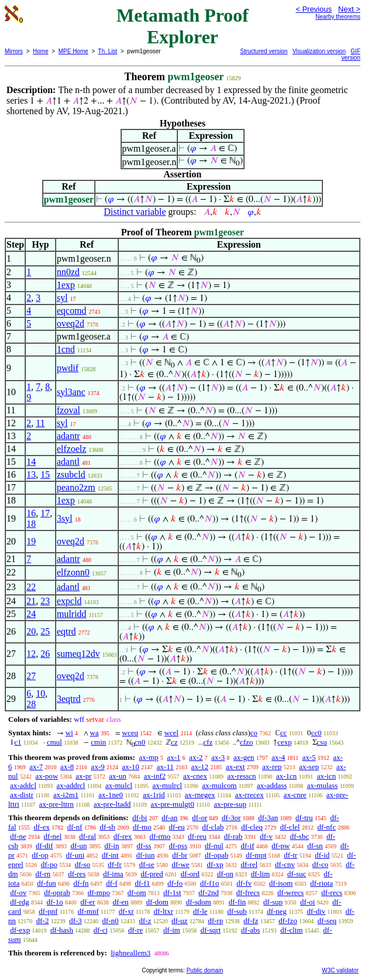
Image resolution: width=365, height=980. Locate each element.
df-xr (126, 911)
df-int (110, 855)
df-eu (176, 827)
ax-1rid (154, 795)
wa (94, 733)
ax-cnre (295, 795)
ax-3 (218, 757)
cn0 (140, 742)
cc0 (316, 733)
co (254, 733)
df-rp (215, 921)
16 (31, 513)
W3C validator (340, 970)
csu (322, 742)
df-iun (146, 855)
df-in (111, 846)
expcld (69, 601)
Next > (349, 9)
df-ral (87, 836)
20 (31, 631)
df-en (120, 902)
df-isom (281, 883)
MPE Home (73, 51)
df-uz (179, 921)
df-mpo (99, 892)
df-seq (327, 921)
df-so (83, 864)
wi (69, 733)
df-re (135, 930)
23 (45, 601)
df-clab (213, 827)
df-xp (215, 864)
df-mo (142, 827)
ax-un (118, 776)
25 (45, 631)
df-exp (20, 930)
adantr (68, 436)
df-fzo (288, 921)
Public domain (205, 970)
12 (31, 654)
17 (45, 513)
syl (62, 298)
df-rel (249, 864)
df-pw (280, 846)
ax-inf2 (155, 776)
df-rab (233, 836)
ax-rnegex (200, 795)
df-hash (62, 930)
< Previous (314, 9)
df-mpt (256, 855)
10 (40, 693)
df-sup (273, 902)
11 (40, 423)
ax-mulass (323, 785)
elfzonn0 (73, 572)
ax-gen (244, 757)
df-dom (157, 902)
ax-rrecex (249, 795)
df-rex (123, 836)
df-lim (261, 874)
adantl (68, 462)
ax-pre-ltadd (112, 804)
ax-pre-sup (230, 804)
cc (284, 733)
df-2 (43, 921)
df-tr (290, 855)
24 (31, 614)
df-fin (237, 902)
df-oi (307, 902)
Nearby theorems (338, 17)
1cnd (66, 349)
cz (174, 742)
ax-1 (174, 757)
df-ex (41, 827)
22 (31, 587)
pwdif (68, 368)
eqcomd (72, 311)
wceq (130, 733)
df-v (266, 836)
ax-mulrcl (168, 785)
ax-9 (98, 767)
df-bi (140, 818)
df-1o (55, 902)
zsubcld (71, 474)
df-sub (237, 911)
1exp (66, 285)
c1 (18, 742)
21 (31, 601)
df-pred (152, 874)
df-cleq (252, 827)
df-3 (75, 921)
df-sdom (199, 902)
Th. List (108, 51)
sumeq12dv (78, 654)
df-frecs (248, 892)
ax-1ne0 (111, 795)
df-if (248, 846)
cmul (54, 742)
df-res (77, 874)
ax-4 (278, 757)
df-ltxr (163, 911)
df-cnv (285, 864)
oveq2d (70, 323)
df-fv (244, 883)
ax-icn (326, 776)
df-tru (304, 818)
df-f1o (210, 883)
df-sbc (300, 836)
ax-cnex (195, 776)
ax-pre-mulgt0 (173, 804)
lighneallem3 (130, 953)
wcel (172, 733)
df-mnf (88, 911)
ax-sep (309, 767)
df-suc (297, 874)
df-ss (144, 846)
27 (31, 676)
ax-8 (67, 767)
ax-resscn (242, 776)
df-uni (75, 855)
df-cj (101, 930)
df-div (316, 911)
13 (31, 474)
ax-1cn (286, 776)
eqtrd (66, 631)
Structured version (264, 51)
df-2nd (209, 892)
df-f (112, 883)
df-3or (231, 818)
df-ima (113, 874)
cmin (98, 742)
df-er (87, 902)
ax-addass (272, 785)
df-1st (172, 892)
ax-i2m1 (66, 795)
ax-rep (272, 767)
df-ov (18, 892)
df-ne (18, 836)
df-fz (251, 921)
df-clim (291, 930)
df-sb (107, 827)
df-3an (268, 818)
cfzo (246, 742)
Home (41, 51)
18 (31, 524)
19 (31, 541)
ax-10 (130, 767)
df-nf (75, 827)
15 (45, 474)
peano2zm (76, 487)
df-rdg (20, 902)
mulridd (72, 614)
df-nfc (326, 827)
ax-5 (309, 757)
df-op (40, 855)
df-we (180, 864)
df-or (199, 818)
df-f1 (143, 883)
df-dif (44, 846)
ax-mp (149, 757)
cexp (285, 742)
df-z (145, 921)
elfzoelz (72, 449)
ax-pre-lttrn (56, 804)
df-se (147, 864)
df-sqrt (211, 930)
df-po (49, 864)
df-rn (43, 874)
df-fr (115, 864)
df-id (322, 855)
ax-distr (22, 795)
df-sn (315, 846)
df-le (200, 911)
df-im (172, 930)
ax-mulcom (219, 785)
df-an (169, 818)
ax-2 (196, 757)
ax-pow (47, 776)
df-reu (197, 836)
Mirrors (14, 51)
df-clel (290, 827)
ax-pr (83, 776)
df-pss (178, 846)
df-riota (321, 883)
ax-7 (36, 767)
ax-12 (200, 767)
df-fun (47, 883)
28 (31, 704)
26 (45, 654)
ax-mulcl (119, 785)
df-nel (52, 836)
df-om (137, 892)
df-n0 (111, 921)
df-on (225, 874)
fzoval (68, 410)
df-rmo (160, 836)
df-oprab (57, 892)
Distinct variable (135, 212)
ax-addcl (23, 785)
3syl (65, 518)
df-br (180, 855)
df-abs (251, 930)
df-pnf (48, 911)
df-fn (81, 883)
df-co (320, 864)
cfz (208, 742)
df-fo (175, 883)
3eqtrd (69, 699)
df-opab (216, 855)
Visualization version (319, 51)
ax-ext (235, 767)
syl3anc (71, 392)
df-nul (214, 846)
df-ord (190, 874)
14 (31, 462)
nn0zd (68, 272)
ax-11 (165, 767)
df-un (78, 846)
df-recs (332, 892)
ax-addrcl (70, 785)
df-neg (277, 911)
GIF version (351, 54)
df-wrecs (290, 892)
